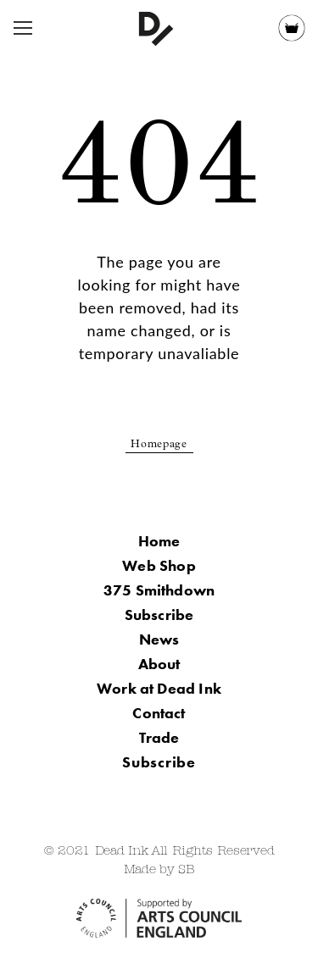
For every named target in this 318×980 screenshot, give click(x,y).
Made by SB (159, 870)
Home (159, 541)
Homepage (159, 445)
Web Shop (159, 565)
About (159, 664)
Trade (159, 737)
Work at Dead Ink (159, 688)
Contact (159, 713)
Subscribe (159, 615)
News (159, 639)
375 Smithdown (159, 590)
